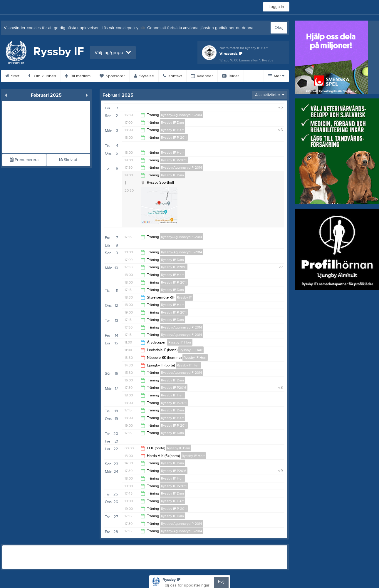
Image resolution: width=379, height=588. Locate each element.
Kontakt (172, 76)
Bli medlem (78, 76)
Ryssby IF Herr (172, 130)
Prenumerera (24, 160)
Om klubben (42, 76)
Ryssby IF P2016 (174, 267)
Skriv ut (68, 160)
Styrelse (144, 76)
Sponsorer (112, 76)
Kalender (202, 76)
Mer (276, 76)
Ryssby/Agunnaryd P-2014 (182, 167)
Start (12, 76)
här (142, 28)
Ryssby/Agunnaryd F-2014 (182, 115)
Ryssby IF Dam (172, 123)
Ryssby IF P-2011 (174, 138)
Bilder (231, 76)
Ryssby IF (184, 297)
